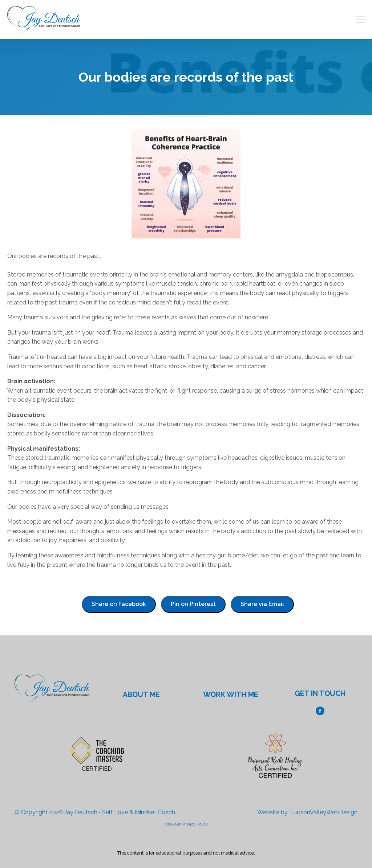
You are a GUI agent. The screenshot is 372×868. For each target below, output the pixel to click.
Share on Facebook (119, 604)
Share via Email (262, 604)
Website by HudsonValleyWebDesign (307, 812)
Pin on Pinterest (193, 604)
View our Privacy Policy (186, 824)
